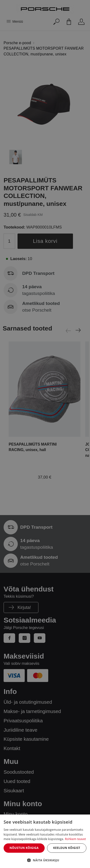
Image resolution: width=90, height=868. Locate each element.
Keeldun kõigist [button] (67, 848)
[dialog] (45, 841)
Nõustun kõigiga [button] (24, 848)
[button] (45, 860)
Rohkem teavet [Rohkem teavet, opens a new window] (75, 839)
